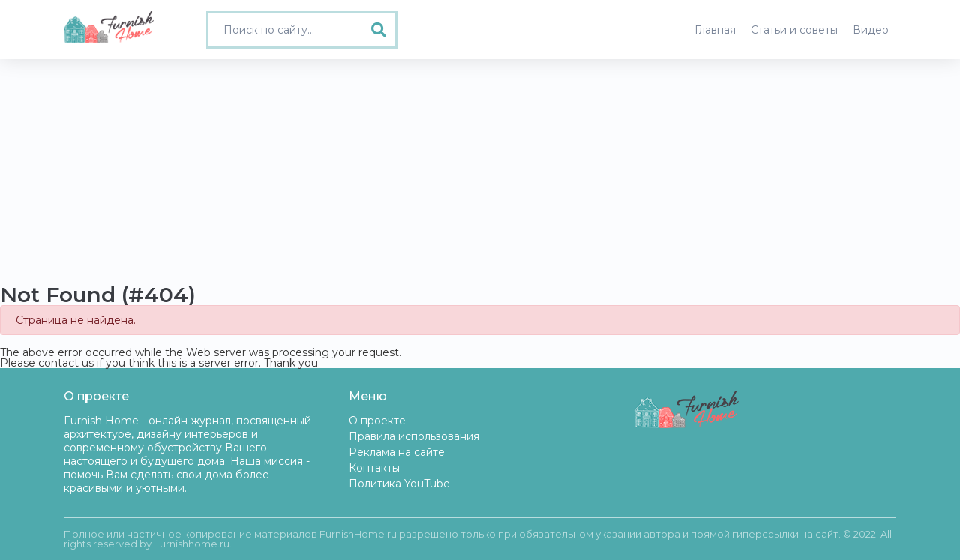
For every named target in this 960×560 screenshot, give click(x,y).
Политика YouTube (399, 484)
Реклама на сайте (397, 452)
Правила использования (414, 436)
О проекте (377, 421)
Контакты (374, 468)
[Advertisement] (480, 172)
